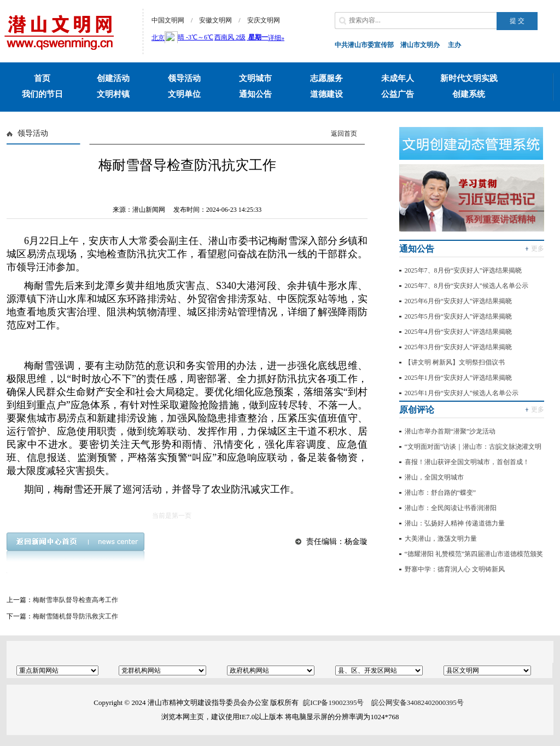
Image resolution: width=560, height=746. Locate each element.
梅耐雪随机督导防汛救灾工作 (75, 616)
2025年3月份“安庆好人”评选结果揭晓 (459, 347)
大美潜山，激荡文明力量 (441, 539)
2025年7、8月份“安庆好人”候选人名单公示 (467, 286)
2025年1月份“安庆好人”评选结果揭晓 (459, 378)
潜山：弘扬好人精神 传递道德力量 (455, 523)
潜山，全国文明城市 (434, 477)
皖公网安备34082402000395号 (418, 702)
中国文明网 (168, 20)
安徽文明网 (215, 20)
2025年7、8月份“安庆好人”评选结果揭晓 (463, 270)
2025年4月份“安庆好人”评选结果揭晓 (459, 332)
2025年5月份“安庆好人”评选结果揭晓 (459, 316)
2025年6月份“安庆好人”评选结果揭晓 (459, 301)
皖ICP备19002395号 (333, 702)
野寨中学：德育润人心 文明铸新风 (455, 569)
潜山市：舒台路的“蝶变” (441, 493)
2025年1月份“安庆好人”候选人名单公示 (462, 393)
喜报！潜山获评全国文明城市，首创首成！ (467, 462)
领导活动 (33, 133)
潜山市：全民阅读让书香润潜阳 (451, 508)
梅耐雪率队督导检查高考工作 (75, 600)
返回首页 (344, 134)
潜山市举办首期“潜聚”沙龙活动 (450, 431)
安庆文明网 (264, 20)
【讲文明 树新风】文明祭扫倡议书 (455, 362)
